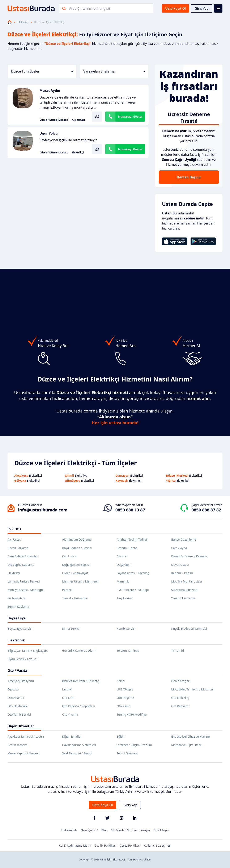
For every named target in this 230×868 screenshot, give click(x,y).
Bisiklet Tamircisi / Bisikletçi (81, 681)
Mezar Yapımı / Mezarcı (24, 753)
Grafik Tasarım (18, 745)
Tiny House (124, 598)
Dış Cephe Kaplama (21, 565)
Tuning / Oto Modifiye (132, 714)
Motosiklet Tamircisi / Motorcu (192, 689)
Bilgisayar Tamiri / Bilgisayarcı (28, 651)
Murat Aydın (50, 91)
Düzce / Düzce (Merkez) (54, 120)
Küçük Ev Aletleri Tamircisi (189, 629)
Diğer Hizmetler (21, 726)
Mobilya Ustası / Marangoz (26, 590)
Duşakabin (124, 565)
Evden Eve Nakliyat (75, 573)
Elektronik (16, 640)
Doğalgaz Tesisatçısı (76, 565)
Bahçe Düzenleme (184, 539)
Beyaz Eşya (17, 618)
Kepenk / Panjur (182, 573)
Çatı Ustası (69, 556)
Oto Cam (68, 698)
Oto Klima (123, 706)
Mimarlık (123, 581)
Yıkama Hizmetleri (184, 598)
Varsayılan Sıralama (114, 71)
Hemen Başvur (189, 177)
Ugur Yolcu (49, 133)
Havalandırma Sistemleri (79, 745)
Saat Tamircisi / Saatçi (77, 753)
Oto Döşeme (125, 698)
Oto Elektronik (17, 706)
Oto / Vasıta (17, 671)
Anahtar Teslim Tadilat (132, 539)
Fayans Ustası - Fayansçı (133, 573)
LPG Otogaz (125, 689)
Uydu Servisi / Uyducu (23, 659)
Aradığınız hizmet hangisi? (90, 8)
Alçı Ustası (78, 120)
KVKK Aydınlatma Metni (75, 845)
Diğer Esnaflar (72, 736)
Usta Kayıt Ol (175, 8)
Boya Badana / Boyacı (77, 548)
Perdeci (67, 590)
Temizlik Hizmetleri (75, 598)
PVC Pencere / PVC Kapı (133, 590)
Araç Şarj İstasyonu (21, 681)
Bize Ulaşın (161, 830)
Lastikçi (67, 689)
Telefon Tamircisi (128, 651)
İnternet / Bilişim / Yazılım (134, 745)
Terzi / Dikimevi (127, 753)
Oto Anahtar (16, 698)
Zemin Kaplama (18, 607)
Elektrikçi (23, 22)
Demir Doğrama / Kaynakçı (190, 556)
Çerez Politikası (130, 845)
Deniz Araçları (181, 681)
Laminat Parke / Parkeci (24, 581)
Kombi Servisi (126, 629)
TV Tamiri (178, 651)
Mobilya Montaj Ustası (187, 581)
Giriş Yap (202, 8)
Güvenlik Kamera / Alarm (79, 651)
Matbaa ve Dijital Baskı (187, 745)
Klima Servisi (71, 629)
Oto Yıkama (70, 714)
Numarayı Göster (130, 116)
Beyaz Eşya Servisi (20, 629)
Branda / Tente (127, 548)
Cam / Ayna (179, 548)
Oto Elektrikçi (180, 698)
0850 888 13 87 (130, 510)
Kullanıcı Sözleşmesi (157, 845)
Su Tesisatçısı (16, 598)
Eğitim (121, 736)
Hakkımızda (69, 830)
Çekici (121, 681)
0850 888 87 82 (206, 510)
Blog (105, 830)
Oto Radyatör (180, 706)
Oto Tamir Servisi (19, 714)
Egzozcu (13, 689)
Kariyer (145, 830)
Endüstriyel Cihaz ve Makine (190, 736)
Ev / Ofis (14, 529)
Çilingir (122, 556)
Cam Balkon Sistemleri (23, 556)
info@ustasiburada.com (43, 510)
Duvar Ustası (180, 565)
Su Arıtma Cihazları (184, 590)
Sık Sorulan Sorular (124, 830)
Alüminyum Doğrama (77, 539)
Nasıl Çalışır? (89, 830)
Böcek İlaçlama (18, 548)
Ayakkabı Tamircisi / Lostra (26, 736)
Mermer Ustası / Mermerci (80, 581)
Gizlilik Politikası (105, 845)
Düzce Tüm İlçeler (42, 71)
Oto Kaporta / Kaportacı (78, 706)
